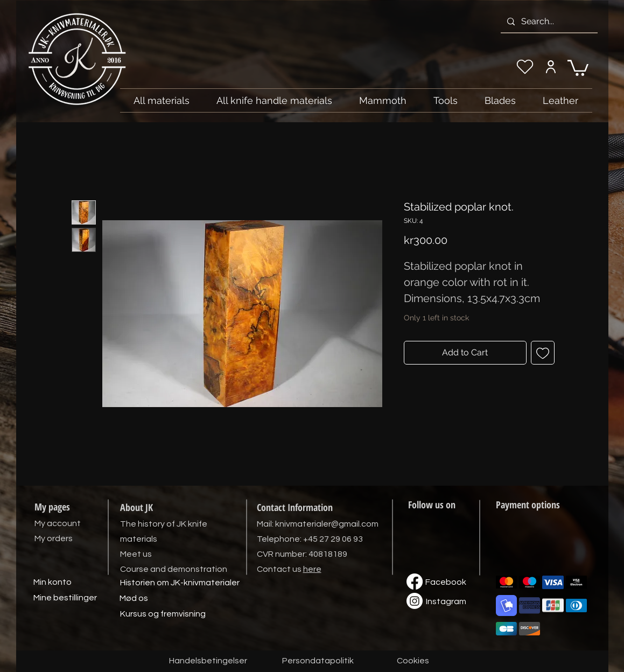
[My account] (551, 67)
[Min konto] (53, 583)
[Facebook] (446, 583)
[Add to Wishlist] (543, 353)
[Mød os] (134, 599)
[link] (578, 67)
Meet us (136, 554)
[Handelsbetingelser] (208, 661)
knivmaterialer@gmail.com (327, 524)
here (312, 569)
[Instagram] (446, 602)
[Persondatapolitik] (318, 661)
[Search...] (548, 22)
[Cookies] (413, 661)
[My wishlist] (525, 67)
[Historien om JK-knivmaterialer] (180, 583)
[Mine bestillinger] (65, 598)
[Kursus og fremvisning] (163, 614)
